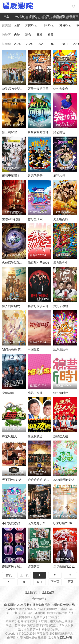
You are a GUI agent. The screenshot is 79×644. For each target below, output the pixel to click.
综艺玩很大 (9, 436)
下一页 (55, 582)
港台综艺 (65, 25)
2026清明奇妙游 (64, 480)
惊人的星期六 (11, 306)
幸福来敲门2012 (64, 567)
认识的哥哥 (35, 176)
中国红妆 (34, 349)
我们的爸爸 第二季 (14, 349)
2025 (17, 44)
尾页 (70, 582)
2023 (41, 44)
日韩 (39, 35)
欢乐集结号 (61, 349)
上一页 (24, 575)
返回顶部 (48, 592)
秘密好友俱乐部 (38, 306)
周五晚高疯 (61, 219)
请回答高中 (35, 567)
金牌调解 (8, 393)
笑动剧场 (59, 132)
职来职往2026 (62, 523)
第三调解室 (9, 132)
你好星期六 (35, 219)
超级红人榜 (61, 436)
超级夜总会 (35, 436)
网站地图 (66, 638)
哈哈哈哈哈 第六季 (40, 480)
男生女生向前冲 (38, 132)
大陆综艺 (31, 25)
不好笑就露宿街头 (14, 523)
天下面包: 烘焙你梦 (15, 480)
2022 (53, 44)
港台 (28, 35)
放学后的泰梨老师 (14, 89)
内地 (17, 35)
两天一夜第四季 (38, 89)
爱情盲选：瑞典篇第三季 (18, 567)
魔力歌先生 (61, 263)
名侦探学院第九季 (14, 263)
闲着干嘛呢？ (11, 176)
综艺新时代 (61, 393)
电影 (7, 17)
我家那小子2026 (38, 263)
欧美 (51, 35)
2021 (65, 44)
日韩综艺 (48, 25)
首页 (9, 575)
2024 (29, 44)
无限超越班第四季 (40, 523)
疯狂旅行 (59, 176)
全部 (17, 25)
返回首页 (31, 592)
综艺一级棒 (35, 393)
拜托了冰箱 (61, 306)
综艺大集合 (61, 89)
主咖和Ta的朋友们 (14, 219)
